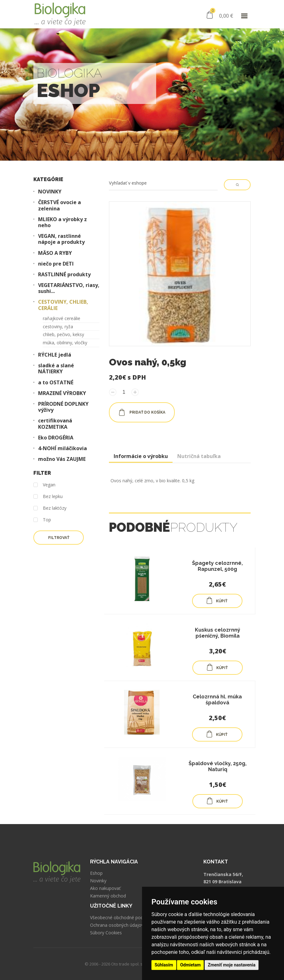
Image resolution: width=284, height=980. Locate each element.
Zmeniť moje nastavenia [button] (232, 965)
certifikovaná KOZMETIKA (55, 424)
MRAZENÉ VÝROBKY (62, 393)
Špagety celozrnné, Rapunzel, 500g (217, 566)
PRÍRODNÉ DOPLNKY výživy (63, 407)
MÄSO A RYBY (55, 253)
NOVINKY (50, 192)
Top (42, 520)
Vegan (44, 485)
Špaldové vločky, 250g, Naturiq (218, 766)
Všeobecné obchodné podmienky (124, 918)
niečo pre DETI (56, 264)
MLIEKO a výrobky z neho (62, 222)
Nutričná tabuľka (199, 456)
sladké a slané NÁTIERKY (56, 369)
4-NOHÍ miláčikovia (62, 448)
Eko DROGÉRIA (56, 438)
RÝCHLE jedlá (55, 355)
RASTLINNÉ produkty (64, 275)
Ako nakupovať (105, 888)
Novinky (98, 881)
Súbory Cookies (106, 933)
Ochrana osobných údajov (117, 925)
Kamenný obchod (108, 896)
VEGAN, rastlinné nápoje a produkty (61, 239)
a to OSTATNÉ (56, 383)
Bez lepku (48, 497)
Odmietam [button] (190, 965)
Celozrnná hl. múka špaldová (217, 700)
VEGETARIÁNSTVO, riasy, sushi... (69, 288)
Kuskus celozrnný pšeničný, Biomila (218, 633)
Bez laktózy (50, 508)
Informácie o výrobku (141, 456)
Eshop (96, 873)
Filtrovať (59, 538)
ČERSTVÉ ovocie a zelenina (60, 205)
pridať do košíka (142, 412)
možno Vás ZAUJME (62, 459)
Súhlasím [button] (164, 965)
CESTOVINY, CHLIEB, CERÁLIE (63, 305)
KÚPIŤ (217, 600)
